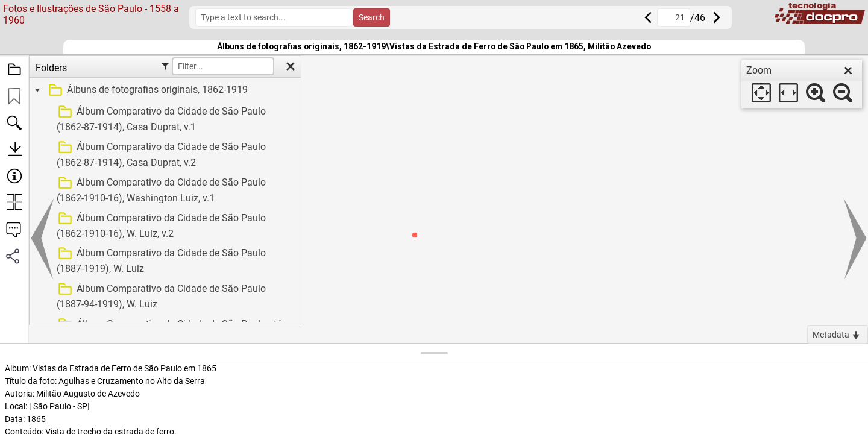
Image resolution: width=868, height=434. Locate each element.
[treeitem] (164, 90)
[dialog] (802, 84)
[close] (848, 71)
